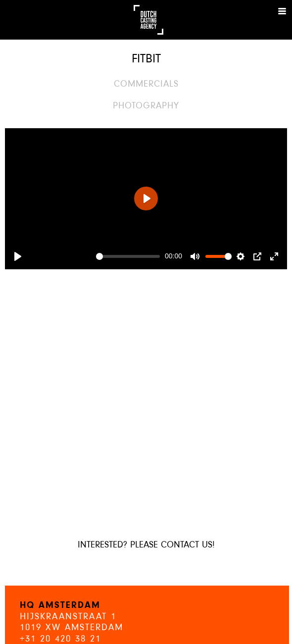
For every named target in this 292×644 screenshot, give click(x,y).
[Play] (18, 256)
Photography (146, 106)
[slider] (128, 256)
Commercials (146, 84)
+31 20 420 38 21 (60, 639)
